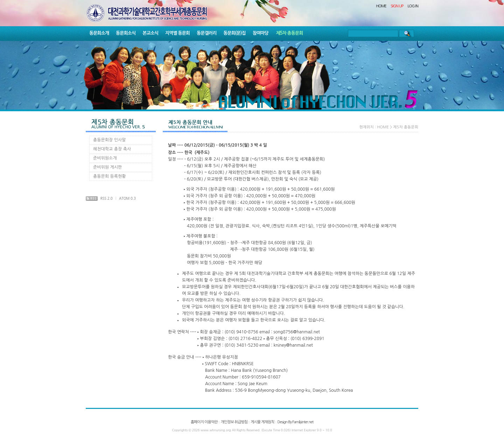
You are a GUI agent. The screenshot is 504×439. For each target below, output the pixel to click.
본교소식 (150, 33)
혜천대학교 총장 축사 (112, 149)
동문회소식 (126, 33)
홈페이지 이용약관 (204, 422)
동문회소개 (99, 33)
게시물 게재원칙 (262, 422)
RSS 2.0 (107, 198)
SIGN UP (397, 6)
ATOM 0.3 (127, 198)
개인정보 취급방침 (234, 422)
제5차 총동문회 (290, 33)
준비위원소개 (105, 158)
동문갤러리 (206, 33)
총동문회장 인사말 (110, 140)
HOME (381, 6)
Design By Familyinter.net (296, 422)
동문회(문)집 (234, 33)
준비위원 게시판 (107, 167)
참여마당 (261, 33)
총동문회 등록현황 (110, 176)
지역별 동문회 (177, 33)
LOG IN (413, 6)
